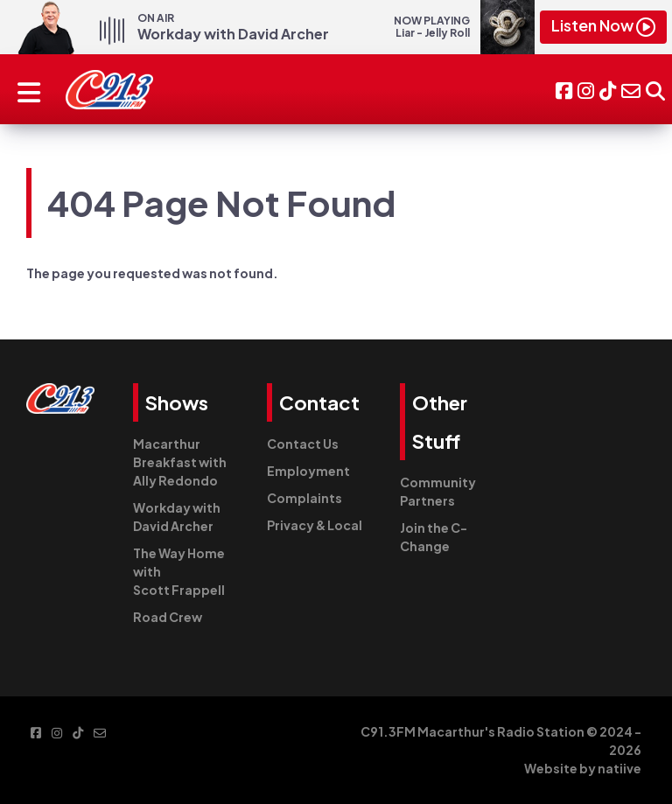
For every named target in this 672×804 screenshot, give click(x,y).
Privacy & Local (315, 525)
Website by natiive (583, 768)
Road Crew (168, 617)
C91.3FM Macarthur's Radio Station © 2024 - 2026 (501, 741)
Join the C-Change (434, 537)
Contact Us (303, 444)
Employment (308, 471)
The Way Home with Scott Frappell (179, 571)
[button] (655, 89)
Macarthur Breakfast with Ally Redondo (180, 462)
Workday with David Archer (177, 517)
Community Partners (438, 491)
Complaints (304, 498)
